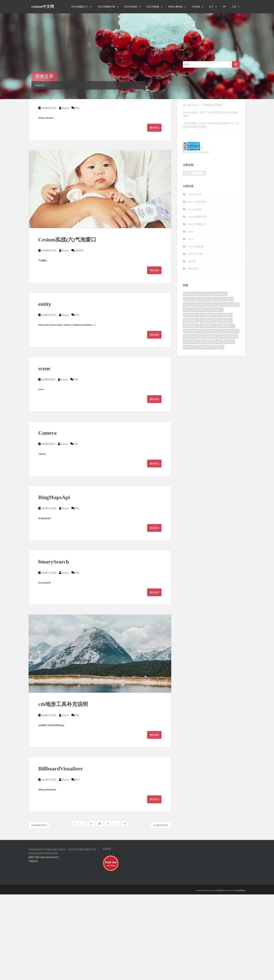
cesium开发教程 (197, 287)
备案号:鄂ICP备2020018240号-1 (44, 943)
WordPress (240, 976)
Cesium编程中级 (106, 7)
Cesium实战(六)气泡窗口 (67, 325)
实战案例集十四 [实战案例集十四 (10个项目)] (192, 422)
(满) (193, 234)
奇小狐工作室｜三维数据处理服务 (203, 191)
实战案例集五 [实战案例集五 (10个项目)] (208, 406)
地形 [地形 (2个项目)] (186, 395)
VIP (224, 7)
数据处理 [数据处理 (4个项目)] (232, 422)
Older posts (161, 911)
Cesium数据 (153, 7)
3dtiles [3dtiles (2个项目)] (187, 379)
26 (125, 909)
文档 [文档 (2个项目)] (186, 427)
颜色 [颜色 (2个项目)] (221, 433)
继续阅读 (154, 149)
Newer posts (39, 911)
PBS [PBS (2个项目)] (186, 390)
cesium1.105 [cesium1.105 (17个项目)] (190, 385)
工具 (234, 7)
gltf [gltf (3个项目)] (231, 385)
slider (191, 317)
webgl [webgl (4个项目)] (200, 390)
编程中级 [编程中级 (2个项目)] (229, 427)
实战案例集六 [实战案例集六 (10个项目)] (191, 411)
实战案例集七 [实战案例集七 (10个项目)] (191, 401)
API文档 (196, 7)
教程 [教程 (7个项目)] (222, 422)
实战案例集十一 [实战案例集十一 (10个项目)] (226, 411)
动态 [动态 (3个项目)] (224, 390)
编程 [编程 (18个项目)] (219, 427)
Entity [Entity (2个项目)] (217, 385)
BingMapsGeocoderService (69, 118)
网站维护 (193, 354)
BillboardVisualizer (61, 854)
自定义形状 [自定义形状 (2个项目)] (190, 433)
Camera (47, 519)
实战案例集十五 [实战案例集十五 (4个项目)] (230, 417)
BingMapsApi (54, 583)
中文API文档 (195, 339)
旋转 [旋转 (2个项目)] (194, 427)
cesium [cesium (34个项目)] (207, 379)
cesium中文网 (43, 7)
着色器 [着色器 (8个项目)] (203, 427)
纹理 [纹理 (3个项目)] (212, 427)
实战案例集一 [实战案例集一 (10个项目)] (215, 395)
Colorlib (219, 976)
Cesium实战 (131, 7)
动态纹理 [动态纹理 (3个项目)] (233, 390)
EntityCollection (57, 183)
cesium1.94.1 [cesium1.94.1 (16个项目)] (220, 379)
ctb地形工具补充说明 (63, 790)
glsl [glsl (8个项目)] (224, 385)
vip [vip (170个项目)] (193, 390)
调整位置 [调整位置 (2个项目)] (203, 433)
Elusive (65, 129)
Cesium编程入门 (80, 7)
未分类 (192, 347)
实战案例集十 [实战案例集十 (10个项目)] (208, 411)
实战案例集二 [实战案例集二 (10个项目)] (191, 406)
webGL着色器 (176, 7)
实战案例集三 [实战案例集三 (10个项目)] (208, 401)
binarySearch (54, 647)
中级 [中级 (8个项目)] (208, 390)
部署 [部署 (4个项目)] (213, 433)
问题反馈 (33, 947)
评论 (77, 129)
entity (45, 390)
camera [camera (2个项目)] (197, 379)
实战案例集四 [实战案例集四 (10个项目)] (210, 422)
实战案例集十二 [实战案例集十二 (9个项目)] (211, 417)
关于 (211, 7)
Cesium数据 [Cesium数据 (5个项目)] (205, 385)
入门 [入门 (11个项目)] (216, 390)
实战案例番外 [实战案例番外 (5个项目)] (199, 395)
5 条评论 (79, 336)
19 (91, 909)
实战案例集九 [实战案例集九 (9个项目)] (225, 401)
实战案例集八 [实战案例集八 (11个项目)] (225, 406)
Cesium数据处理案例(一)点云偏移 (202, 183)
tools (191, 325)
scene (44, 454)
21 (108, 909)
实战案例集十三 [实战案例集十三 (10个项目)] (192, 417)
